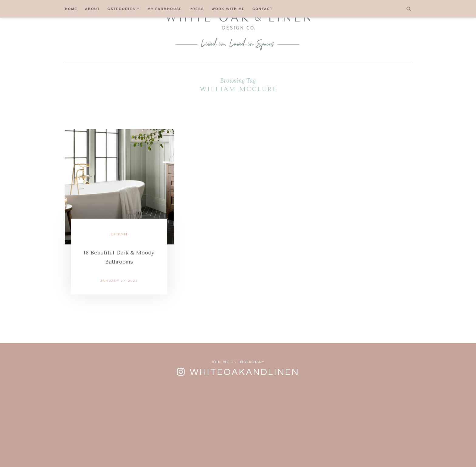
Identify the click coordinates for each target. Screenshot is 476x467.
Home (71, 9)
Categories (121, 9)
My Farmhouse (165, 9)
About (92, 9)
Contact (263, 9)
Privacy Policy (280, 450)
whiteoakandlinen (245, 372)
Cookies (241, 450)
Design (119, 234)
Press (197, 9)
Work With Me (228, 9)
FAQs (183, 450)
